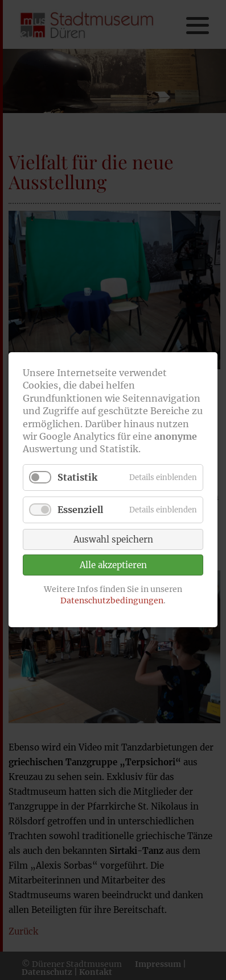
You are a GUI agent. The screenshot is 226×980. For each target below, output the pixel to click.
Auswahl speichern (113, 539)
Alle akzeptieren (113, 565)
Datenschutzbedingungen (112, 600)
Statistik (77, 477)
